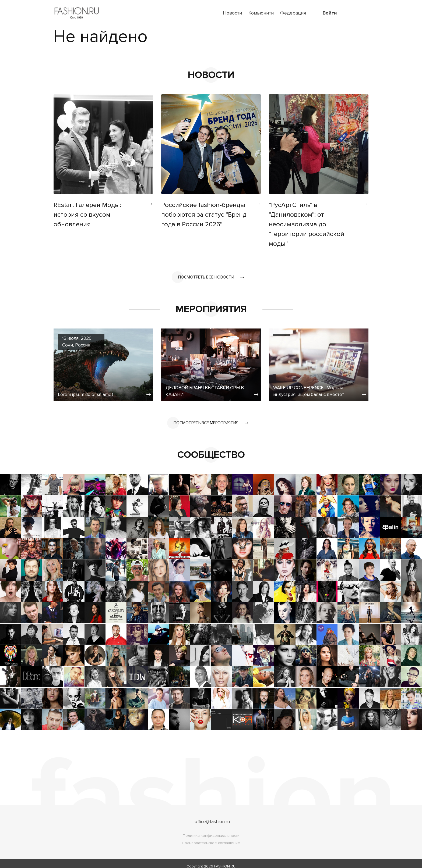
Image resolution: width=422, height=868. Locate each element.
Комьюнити (261, 13)
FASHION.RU (225, 861)
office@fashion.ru (212, 816)
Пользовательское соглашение (211, 837)
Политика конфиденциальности (211, 830)
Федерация (293, 13)
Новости (232, 13)
